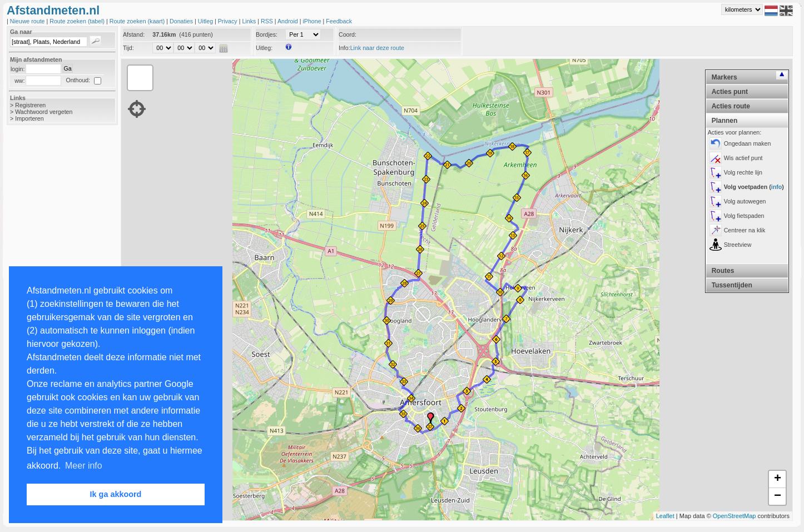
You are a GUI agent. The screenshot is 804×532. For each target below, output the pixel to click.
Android (289, 21)
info (777, 187)
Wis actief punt (743, 158)
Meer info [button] (84, 466)
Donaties (182, 21)
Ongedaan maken (748, 143)
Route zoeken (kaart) (138, 21)
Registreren (30, 105)
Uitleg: (264, 48)
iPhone (312, 21)
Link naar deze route (377, 48)
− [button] (778, 496)
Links (250, 21)
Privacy (229, 21)
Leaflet (665, 516)
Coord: (348, 34)
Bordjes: (267, 34)
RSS (268, 21)
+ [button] (778, 479)
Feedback (339, 21)
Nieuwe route (28, 21)
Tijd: (128, 48)
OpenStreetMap (734, 516)
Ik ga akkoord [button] (116, 494)
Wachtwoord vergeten (44, 112)
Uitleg (206, 21)
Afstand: (134, 34)
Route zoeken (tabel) (78, 21)
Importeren (29, 118)
